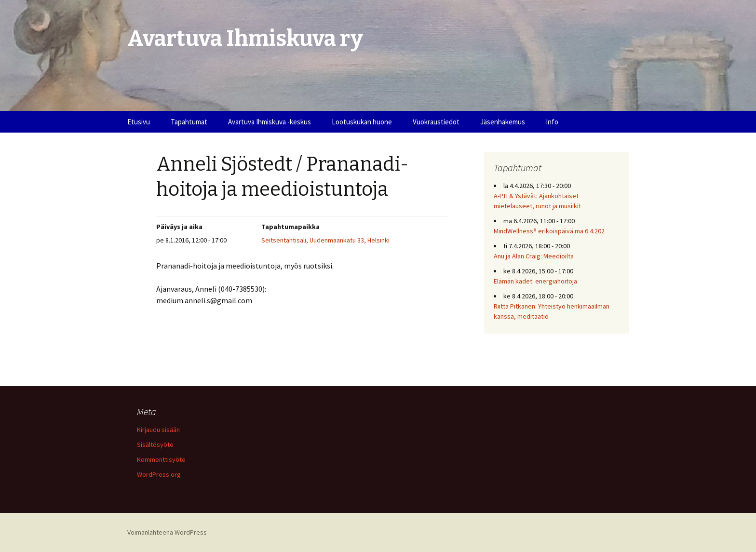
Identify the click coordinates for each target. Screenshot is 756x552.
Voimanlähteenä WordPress (167, 532)
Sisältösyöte (155, 444)
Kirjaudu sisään (158, 430)
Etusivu (139, 122)
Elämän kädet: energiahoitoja (535, 281)
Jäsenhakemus (503, 122)
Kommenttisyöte (161, 459)
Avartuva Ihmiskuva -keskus (270, 122)
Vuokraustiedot (436, 122)
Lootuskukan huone (362, 122)
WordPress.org (159, 474)
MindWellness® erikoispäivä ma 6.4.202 (549, 231)
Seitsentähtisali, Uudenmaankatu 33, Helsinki (325, 240)
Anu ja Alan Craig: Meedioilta (534, 256)
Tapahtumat (189, 122)
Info (552, 122)
